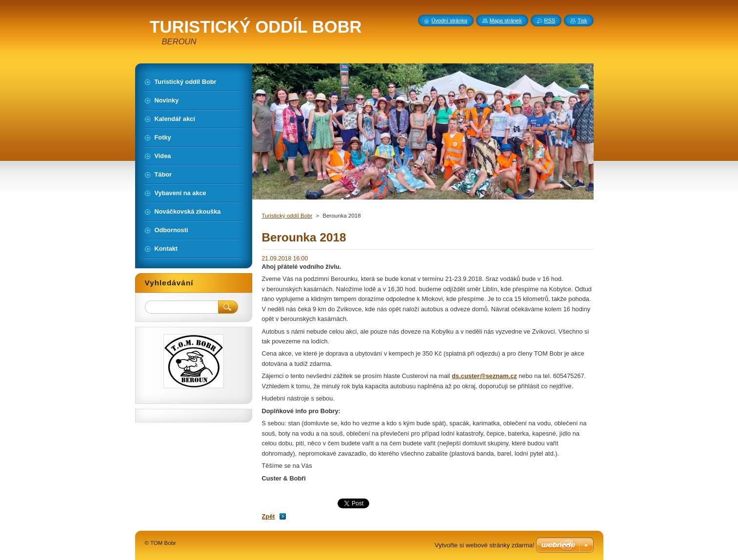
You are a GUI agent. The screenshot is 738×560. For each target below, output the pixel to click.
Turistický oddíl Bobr (287, 216)
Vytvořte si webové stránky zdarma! (485, 545)
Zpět (269, 516)
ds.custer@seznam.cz (484, 376)
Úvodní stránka (449, 20)
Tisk (582, 20)
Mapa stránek (506, 20)
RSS (550, 20)
